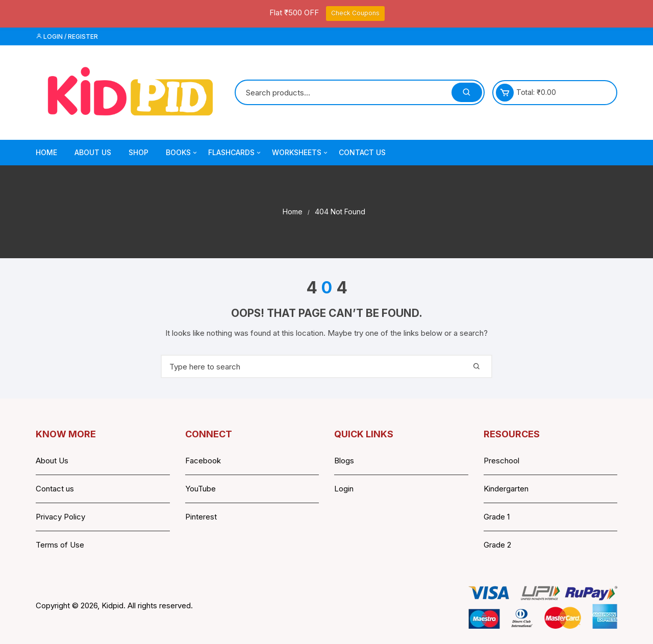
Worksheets (300, 153)
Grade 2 (497, 545)
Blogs (344, 461)
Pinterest (201, 517)
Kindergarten (506, 489)
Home (46, 152)
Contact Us (362, 152)
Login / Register (67, 36)
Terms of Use (60, 545)
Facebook (203, 461)
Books (182, 153)
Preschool (501, 461)
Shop (139, 152)
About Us (93, 152)
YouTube (200, 489)
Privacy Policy (60, 517)
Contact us (55, 489)
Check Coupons (355, 13)
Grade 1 (497, 517)
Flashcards (235, 153)
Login (344, 489)
